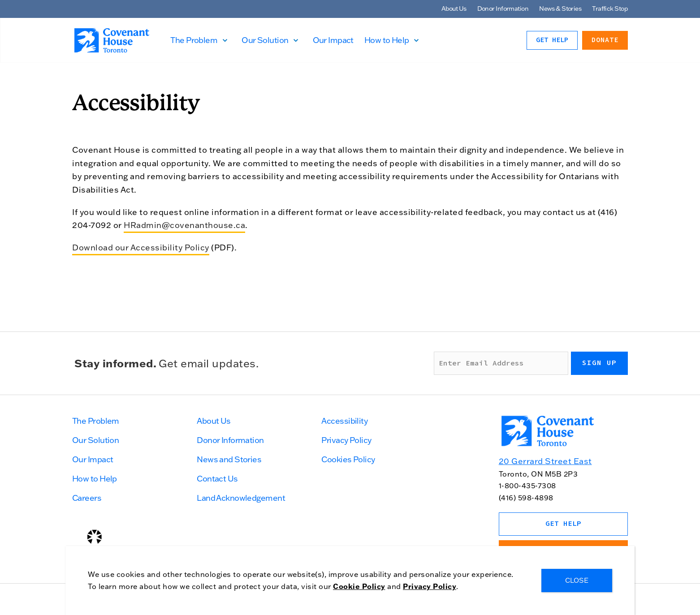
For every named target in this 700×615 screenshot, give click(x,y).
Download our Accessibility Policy (141, 247)
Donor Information (503, 9)
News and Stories (229, 459)
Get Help (552, 40)
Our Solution (270, 40)
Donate (605, 40)
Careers (87, 498)
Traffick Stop (610, 9)
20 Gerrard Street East (545, 461)
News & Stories (560, 9)
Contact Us (217, 479)
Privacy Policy (346, 440)
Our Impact (338, 40)
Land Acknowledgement (241, 498)
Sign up (599, 363)
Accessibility (344, 421)
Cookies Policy (348, 459)
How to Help (392, 40)
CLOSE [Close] (577, 580)
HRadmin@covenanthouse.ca (184, 225)
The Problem (199, 40)
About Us (454, 9)
